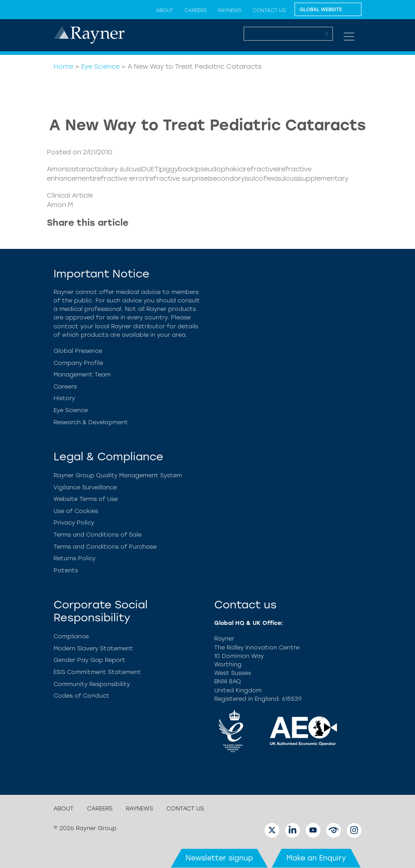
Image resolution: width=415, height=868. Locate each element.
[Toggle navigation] (349, 37)
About (164, 10)
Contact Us (269, 10)
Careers (195, 10)
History (64, 398)
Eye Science (100, 66)
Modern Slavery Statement (93, 648)
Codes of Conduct (81, 696)
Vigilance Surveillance (85, 487)
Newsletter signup (219, 858)
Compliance (71, 636)
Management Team (82, 374)
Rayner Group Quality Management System (118, 475)
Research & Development (91, 422)
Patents (66, 570)
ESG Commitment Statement (97, 672)
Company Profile (78, 363)
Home (63, 66)
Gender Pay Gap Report (89, 660)
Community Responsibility (92, 684)
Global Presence (78, 351)
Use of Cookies (76, 511)
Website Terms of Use (86, 499)
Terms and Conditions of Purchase (105, 547)
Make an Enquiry (316, 858)
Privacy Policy (74, 523)
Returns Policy (75, 558)
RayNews (230, 10)
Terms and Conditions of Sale (98, 535)
